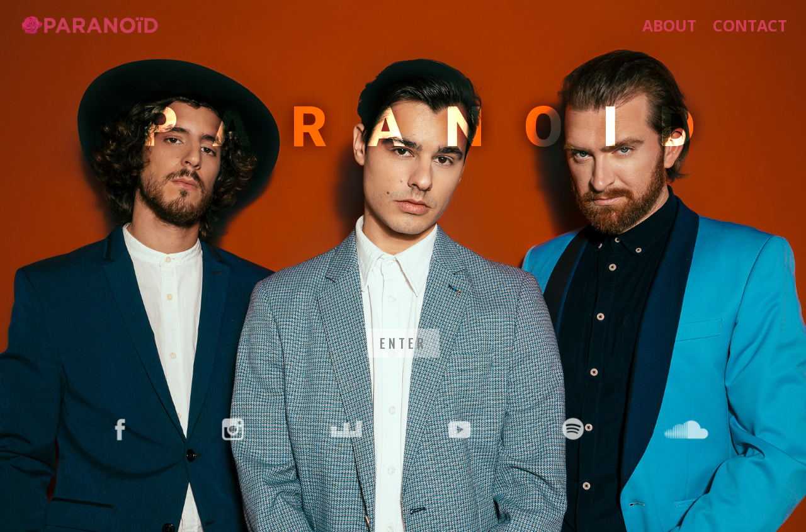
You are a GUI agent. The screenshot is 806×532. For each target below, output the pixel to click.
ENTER (403, 343)
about (669, 28)
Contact (750, 28)
